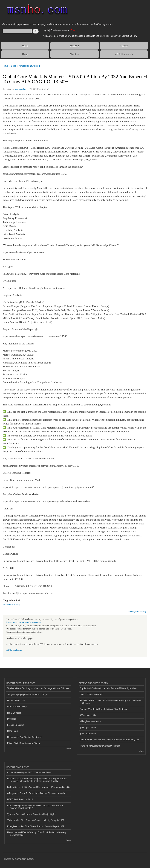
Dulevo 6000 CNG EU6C (91, 695)
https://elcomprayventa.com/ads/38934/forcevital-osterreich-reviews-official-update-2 (35, 807)
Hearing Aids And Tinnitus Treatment (24, 737)
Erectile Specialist (16, 725)
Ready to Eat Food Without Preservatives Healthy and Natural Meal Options (111, 702)
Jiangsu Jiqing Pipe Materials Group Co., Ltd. (28, 695)
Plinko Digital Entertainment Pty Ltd (24, 743)
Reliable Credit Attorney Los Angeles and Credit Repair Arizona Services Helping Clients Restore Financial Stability (37, 780)
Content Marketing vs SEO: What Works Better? (30, 772)
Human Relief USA (16, 701)
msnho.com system (24, 859)
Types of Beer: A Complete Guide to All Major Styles (32, 814)
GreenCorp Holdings (17, 707)
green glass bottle (88, 728)
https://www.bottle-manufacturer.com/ (24, 622)
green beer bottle (88, 734)
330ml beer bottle (88, 715)
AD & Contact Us (124, 54)
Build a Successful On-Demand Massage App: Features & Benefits (39, 787)
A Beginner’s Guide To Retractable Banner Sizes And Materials (37, 793)
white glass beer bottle (90, 721)
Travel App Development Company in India (100, 746)
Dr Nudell (12, 719)
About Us (75, 54)
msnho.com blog (11, 604)
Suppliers (75, 46)
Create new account (60, 30)
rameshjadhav (20, 89)
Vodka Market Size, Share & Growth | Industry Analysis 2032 (36, 820)
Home (25, 46)
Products (124, 46)
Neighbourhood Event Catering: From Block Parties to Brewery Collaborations (37, 834)
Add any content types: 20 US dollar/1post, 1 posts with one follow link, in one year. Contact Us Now (90, 36)
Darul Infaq (12, 731)
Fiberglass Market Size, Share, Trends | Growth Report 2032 (36, 826)
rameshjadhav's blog (29, 66)
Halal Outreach (14, 713)
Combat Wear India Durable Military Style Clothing (103, 709)
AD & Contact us (14, 650)
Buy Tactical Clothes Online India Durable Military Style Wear (108, 688)
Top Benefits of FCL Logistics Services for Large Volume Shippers (38, 688)
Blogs (25, 54)
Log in (46, 30)
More (69, 748)
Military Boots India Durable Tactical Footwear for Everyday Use (109, 740)
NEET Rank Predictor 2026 (20, 799)
